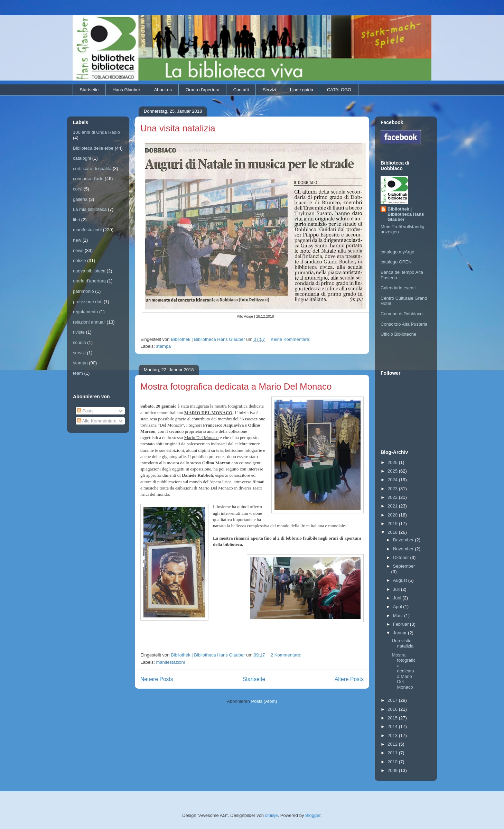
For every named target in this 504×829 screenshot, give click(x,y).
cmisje (272, 815)
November (404, 549)
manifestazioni (171, 662)
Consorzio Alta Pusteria (404, 324)
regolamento (85, 312)
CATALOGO (339, 90)
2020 (393, 515)
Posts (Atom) (264, 701)
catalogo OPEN (396, 262)
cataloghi (82, 158)
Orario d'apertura (203, 90)
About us (163, 90)
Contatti (241, 90)
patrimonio (83, 291)
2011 (393, 753)
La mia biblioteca (90, 209)
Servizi (269, 90)
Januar (400, 633)
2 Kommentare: (287, 655)
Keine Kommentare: (291, 339)
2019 (393, 524)
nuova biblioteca (89, 271)
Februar (402, 624)
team (78, 373)
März (399, 616)
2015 (393, 718)
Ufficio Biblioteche (398, 334)
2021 (393, 506)
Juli (397, 589)
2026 (393, 462)
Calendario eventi (398, 288)
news (78, 250)
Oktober (402, 557)
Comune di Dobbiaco (402, 314)
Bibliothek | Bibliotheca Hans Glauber (406, 214)
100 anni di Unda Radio (96, 132)
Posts (85, 411)
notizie (80, 260)
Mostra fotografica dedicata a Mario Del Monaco (236, 386)
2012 (393, 744)
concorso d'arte (88, 179)
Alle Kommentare (97, 421)
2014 (393, 726)
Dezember (404, 540)
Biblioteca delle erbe (93, 148)
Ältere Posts (349, 679)
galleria (80, 199)
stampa (164, 346)
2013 (393, 735)
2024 (393, 480)
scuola (80, 342)
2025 (393, 471)
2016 (393, 709)
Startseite (89, 90)
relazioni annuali (89, 322)
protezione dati (88, 302)
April (398, 607)
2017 (393, 700)
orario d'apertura (89, 281)
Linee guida (302, 90)
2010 (393, 762)
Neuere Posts (157, 679)
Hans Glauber (126, 90)
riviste (79, 332)
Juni (398, 598)
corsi (78, 189)
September (404, 566)
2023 (393, 489)
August (401, 580)
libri (76, 220)
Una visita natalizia (178, 128)
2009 (393, 770)
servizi (79, 353)
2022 (393, 497)
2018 (393, 532)
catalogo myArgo (398, 252)
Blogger (313, 815)
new (77, 240)
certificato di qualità (92, 169)
